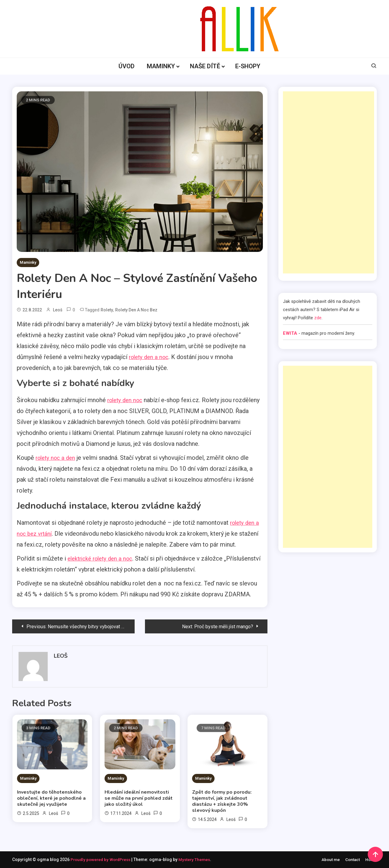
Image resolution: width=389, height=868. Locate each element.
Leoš (58, 310)
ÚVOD (127, 66)
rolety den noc (126, 400)
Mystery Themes (198, 860)
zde (318, 318)
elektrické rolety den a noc (103, 558)
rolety (107, 310)
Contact (352, 860)
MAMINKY (161, 66)
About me (329, 860)
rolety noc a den (57, 458)
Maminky (28, 262)
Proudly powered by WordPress (103, 860)
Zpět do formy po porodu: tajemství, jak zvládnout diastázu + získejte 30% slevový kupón (222, 801)
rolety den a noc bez (136, 310)
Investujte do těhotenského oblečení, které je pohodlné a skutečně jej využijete (51, 798)
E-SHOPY (248, 66)
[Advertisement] (329, 182)
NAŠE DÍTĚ (205, 66)
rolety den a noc (150, 357)
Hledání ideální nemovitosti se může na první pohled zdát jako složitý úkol (139, 798)
